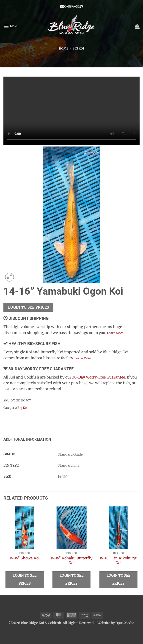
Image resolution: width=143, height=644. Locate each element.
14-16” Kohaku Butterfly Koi (71, 560)
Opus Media (125, 623)
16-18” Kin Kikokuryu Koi (118, 560)
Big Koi (78, 48)
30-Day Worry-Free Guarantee (99, 377)
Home (64, 48)
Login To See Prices (29, 307)
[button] (11, 26)
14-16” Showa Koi (25, 558)
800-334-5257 (72, 7)
